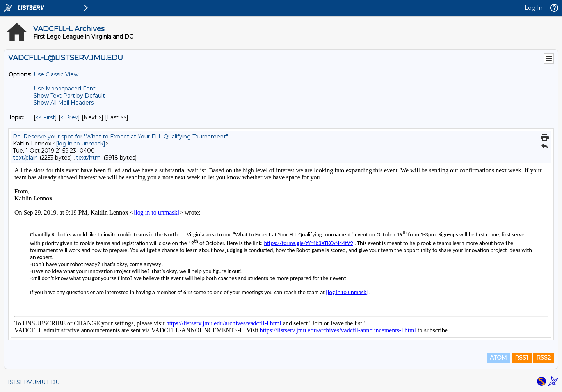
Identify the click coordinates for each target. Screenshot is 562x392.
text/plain (25, 158)
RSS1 (522, 358)
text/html (89, 158)
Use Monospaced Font (65, 89)
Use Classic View (56, 74)
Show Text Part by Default (69, 96)
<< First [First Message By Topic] (45, 117)
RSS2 (543, 358)
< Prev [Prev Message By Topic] (69, 117)
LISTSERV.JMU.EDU (32, 382)
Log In (534, 8)
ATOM (498, 358)
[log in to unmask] (81, 144)
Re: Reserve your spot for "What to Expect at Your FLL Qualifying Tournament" (120, 137)
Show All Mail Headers (64, 103)
